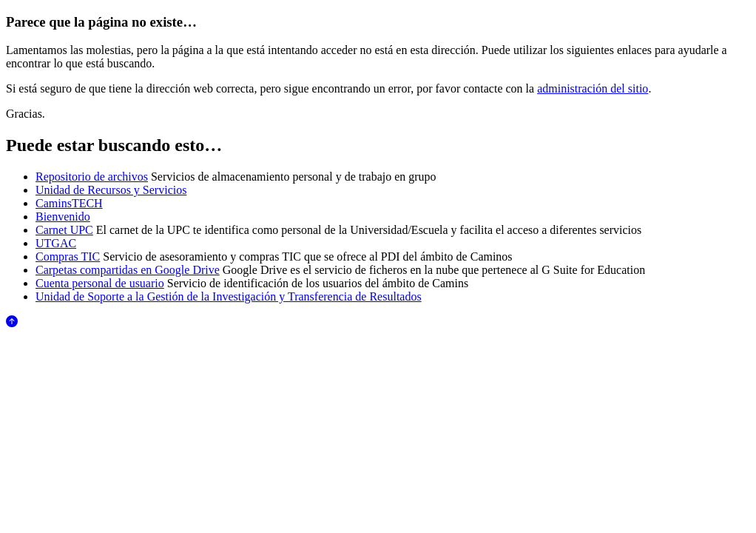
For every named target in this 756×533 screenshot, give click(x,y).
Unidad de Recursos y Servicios (111, 190)
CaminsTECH (69, 203)
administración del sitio (593, 88)
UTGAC (56, 243)
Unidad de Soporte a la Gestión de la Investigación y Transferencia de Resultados (229, 296)
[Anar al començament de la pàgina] (12, 323)
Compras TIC (68, 257)
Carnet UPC (64, 230)
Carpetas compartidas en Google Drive (128, 270)
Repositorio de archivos (92, 177)
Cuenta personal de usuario (100, 283)
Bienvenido (63, 217)
